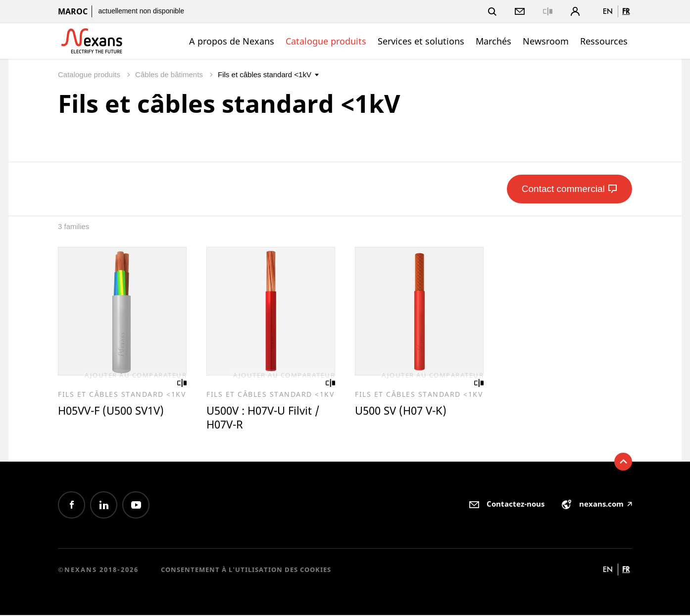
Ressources (604, 41)
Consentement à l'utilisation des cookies (246, 570)
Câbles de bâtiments (170, 74)
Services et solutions (421, 41)
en (608, 11)
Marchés (493, 41)
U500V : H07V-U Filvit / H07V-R (267, 418)
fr (626, 11)
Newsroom (546, 41)
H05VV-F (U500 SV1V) (115, 411)
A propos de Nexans (232, 41)
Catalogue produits (326, 41)
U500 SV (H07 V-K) (403, 411)
